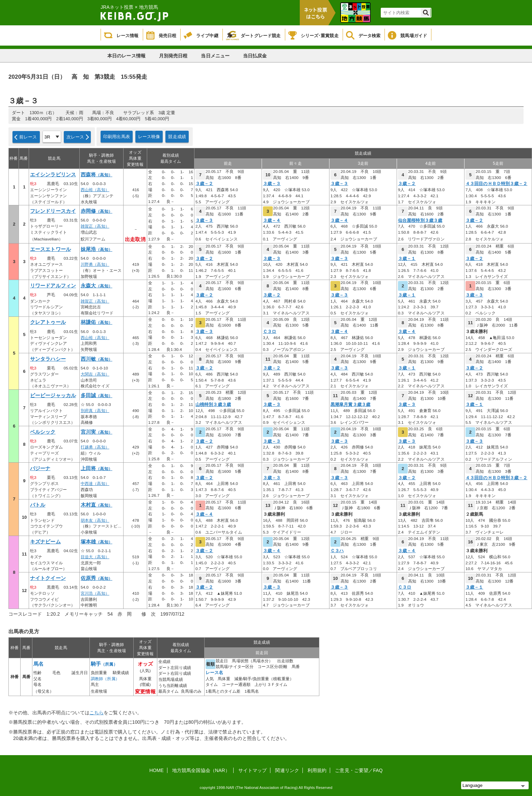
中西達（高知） (95, 484)
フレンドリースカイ (53, 211)
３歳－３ (272, 184)
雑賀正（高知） (95, 226)
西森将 (97, 175)
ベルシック (43, 432)
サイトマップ (253, 770)
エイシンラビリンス (53, 175)
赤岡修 (97, 211)
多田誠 (97, 395)
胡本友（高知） (95, 520)
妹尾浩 (97, 249)
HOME (157, 770)
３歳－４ (272, 221)
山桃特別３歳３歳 (213, 405)
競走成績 (177, 137)
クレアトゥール (48, 322)
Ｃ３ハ (337, 551)
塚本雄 (97, 542)
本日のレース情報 (126, 56)
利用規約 (317, 770)
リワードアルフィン (53, 286)
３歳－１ (407, 259)
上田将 (97, 468)
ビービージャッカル (53, 395)
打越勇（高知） (95, 447)
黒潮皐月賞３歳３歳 (350, 405)
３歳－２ (204, 184)
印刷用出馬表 (117, 137)
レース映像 (149, 137)
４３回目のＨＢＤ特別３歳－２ (496, 184)
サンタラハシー (48, 359)
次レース (75, 137)
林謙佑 (97, 322)
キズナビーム (45, 542)
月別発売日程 (173, 56)
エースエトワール (50, 249)
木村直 (97, 505)
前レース (28, 137)
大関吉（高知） (95, 374)
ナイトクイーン (48, 578)
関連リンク (287, 770)
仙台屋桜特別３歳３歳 (420, 221)
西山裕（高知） (95, 190)
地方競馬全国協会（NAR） (201, 770)
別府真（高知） (95, 411)
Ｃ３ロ (270, 332)
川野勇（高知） (95, 264)
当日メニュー (215, 56)
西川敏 (97, 359)
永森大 (97, 286)
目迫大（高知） (95, 557)
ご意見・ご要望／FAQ (359, 770)
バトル (38, 505)
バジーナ (40, 468)
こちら (97, 713)
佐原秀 (97, 578)
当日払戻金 (255, 56)
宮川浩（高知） (95, 593)
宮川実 (97, 432)
